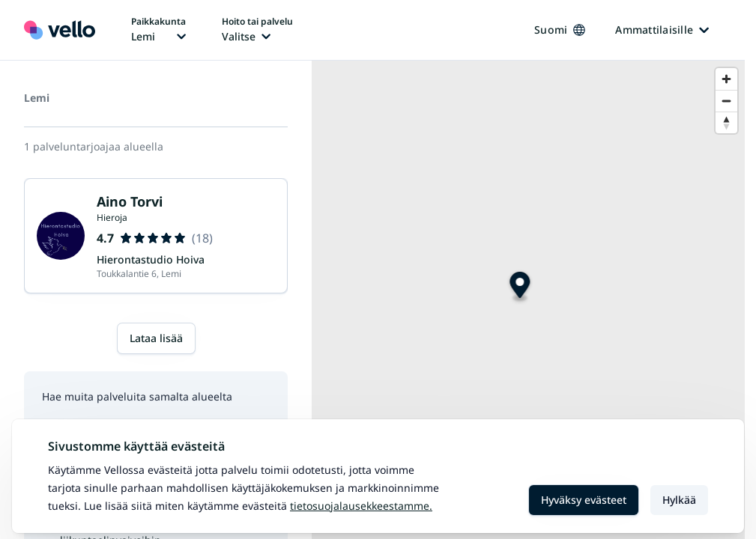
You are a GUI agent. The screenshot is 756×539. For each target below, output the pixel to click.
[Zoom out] (726, 101)
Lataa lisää (156, 338)
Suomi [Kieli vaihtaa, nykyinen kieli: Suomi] (560, 30)
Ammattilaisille (662, 30)
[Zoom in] (726, 79)
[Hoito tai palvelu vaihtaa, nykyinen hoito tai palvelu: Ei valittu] (257, 30)
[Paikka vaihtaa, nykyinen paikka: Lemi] (158, 30)
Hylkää (679, 500)
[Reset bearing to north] (726, 122)
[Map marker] (520, 287)
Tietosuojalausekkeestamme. (361, 506)
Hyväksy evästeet (584, 500)
